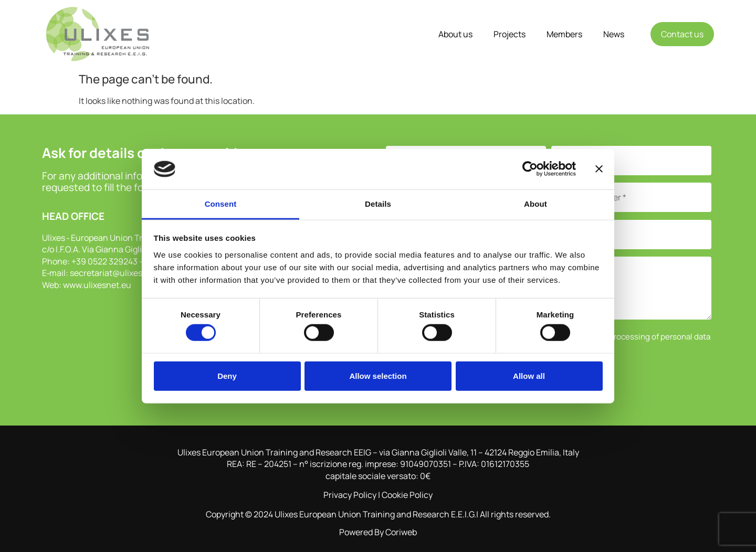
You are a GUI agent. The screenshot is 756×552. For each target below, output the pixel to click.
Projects (510, 34)
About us (455, 34)
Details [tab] (378, 204)
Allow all (529, 375)
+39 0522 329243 (104, 261)
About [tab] (535, 204)
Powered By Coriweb (378, 532)
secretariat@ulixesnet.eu (119, 273)
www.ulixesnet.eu (97, 285)
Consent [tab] (221, 204)
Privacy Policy (350, 495)
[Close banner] (599, 169)
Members (564, 34)
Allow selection (378, 375)
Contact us (682, 34)
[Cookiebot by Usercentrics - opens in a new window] (530, 169)
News (614, 34)
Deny (227, 375)
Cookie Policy (407, 495)
